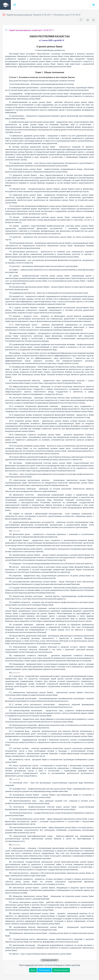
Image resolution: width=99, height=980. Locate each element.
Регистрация (44, 970)
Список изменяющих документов (50, 50)
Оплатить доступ (61, 970)
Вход (33, 970)
